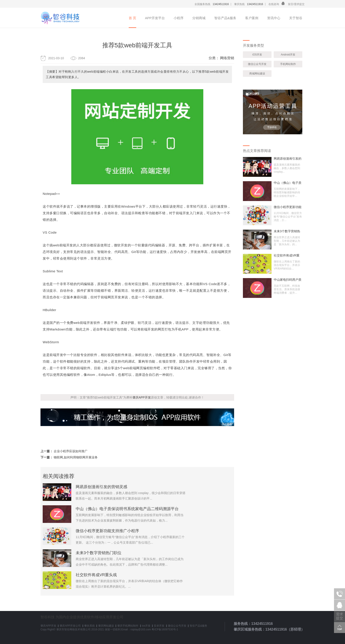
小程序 (179, 18)
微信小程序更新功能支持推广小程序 (107, 531)
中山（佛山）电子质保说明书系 (288, 183)
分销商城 (199, 18)
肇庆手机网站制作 (128, 626)
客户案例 (252, 18)
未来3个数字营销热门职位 (99, 553)
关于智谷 (296, 18)
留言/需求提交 (296, 4)
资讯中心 (274, 18)
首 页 (132, 18)
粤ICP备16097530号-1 (165, 629)
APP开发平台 (155, 18)
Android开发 (288, 55)
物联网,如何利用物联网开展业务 (76, 457)
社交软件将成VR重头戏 (96, 575)
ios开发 (146, 626)
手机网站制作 (288, 64)
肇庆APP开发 (142, 397)
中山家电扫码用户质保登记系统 (288, 280)
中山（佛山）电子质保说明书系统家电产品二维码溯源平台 (127, 509)
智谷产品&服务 (225, 18)
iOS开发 (257, 55)
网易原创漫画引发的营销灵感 (101, 487)
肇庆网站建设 (106, 626)
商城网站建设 (257, 74)
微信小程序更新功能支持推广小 (288, 207)
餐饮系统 (90, 626)
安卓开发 (159, 626)
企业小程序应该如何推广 (71, 451)
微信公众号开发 (257, 64)
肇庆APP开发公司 (70, 626)
